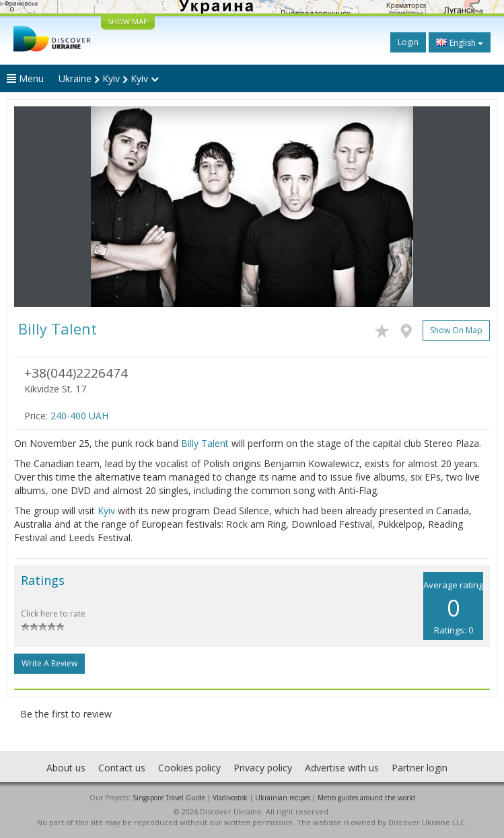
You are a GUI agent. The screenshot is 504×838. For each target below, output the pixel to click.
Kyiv (106, 511)
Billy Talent (205, 443)
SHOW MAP (128, 21)
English (460, 42)
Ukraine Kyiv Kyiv (109, 78)
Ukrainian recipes (283, 798)
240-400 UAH (79, 416)
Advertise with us (342, 768)
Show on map (456, 330)
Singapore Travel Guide (169, 798)
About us (66, 768)
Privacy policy (263, 768)
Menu (25, 78)
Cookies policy (189, 768)
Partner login (420, 768)
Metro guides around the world (366, 798)
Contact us (122, 768)
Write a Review (49, 663)
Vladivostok (230, 798)
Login (408, 42)
